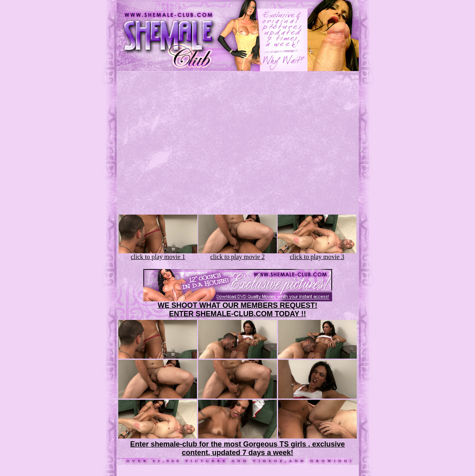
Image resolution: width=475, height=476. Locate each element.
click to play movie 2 (237, 254)
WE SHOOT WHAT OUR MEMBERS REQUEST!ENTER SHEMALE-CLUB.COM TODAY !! (238, 310)
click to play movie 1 (158, 254)
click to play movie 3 (317, 254)
